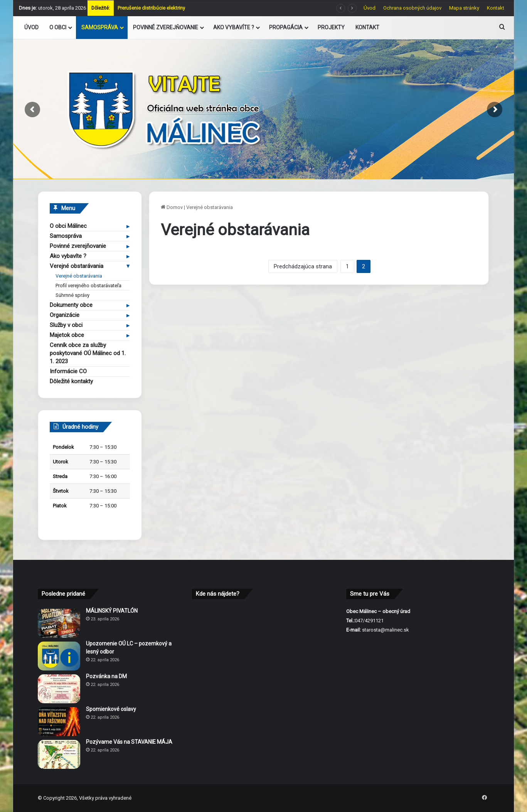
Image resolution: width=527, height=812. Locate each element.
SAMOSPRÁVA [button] (100, 27)
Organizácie (65, 315)
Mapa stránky (464, 8)
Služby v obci (66, 325)
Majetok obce (67, 335)
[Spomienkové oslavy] (59, 722)
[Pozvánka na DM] (59, 689)
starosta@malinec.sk (386, 630)
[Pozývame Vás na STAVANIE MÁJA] (59, 754)
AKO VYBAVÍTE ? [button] (234, 27)
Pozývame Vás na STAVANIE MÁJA (129, 742)
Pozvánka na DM (106, 676)
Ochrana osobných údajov (412, 8)
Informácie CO (68, 371)
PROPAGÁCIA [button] (286, 27)
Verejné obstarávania (77, 266)
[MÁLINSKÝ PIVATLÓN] (59, 623)
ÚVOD (31, 27)
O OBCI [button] (58, 27)
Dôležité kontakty (71, 381)
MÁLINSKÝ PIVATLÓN (112, 611)
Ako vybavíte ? (68, 256)
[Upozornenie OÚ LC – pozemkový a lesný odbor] (59, 656)
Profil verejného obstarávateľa (88, 286)
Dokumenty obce (71, 305)
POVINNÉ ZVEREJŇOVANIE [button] (166, 27)
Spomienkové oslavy (111, 709)
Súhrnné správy (72, 295)
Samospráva (66, 236)
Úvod (370, 8)
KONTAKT (367, 27)
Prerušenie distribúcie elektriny (151, 8)
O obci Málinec (68, 226)
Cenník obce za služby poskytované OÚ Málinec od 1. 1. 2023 (88, 353)
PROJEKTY (331, 27)
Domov (172, 207)
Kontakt (496, 8)
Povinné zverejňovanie (78, 246)
